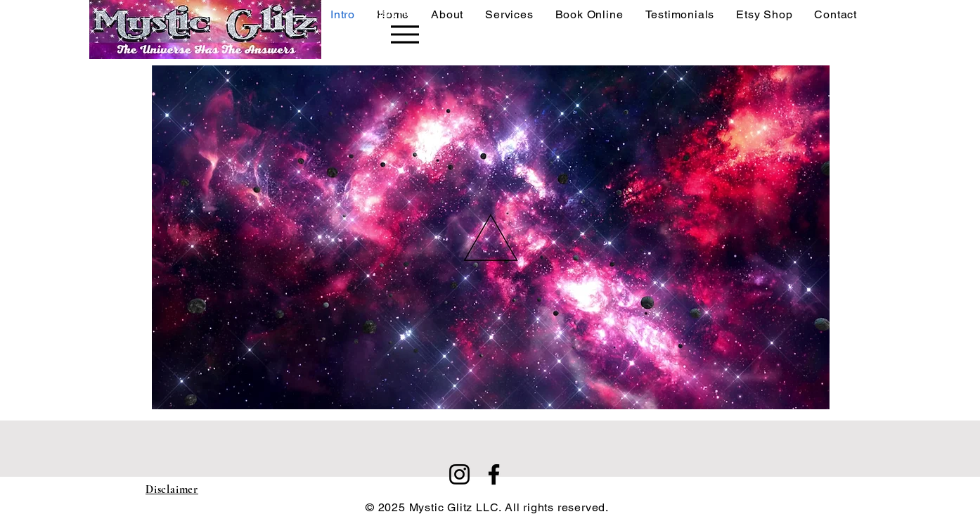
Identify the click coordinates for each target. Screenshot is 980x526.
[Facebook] (494, 474)
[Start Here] (376, 29)
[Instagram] (459, 474)
